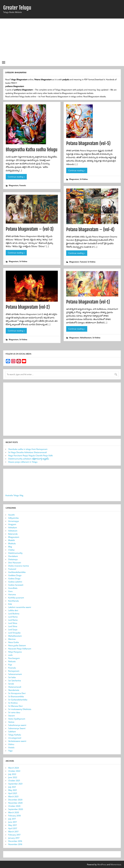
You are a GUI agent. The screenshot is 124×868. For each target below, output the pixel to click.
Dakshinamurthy (15, 553)
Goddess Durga (15, 575)
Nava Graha (14, 642)
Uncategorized (15, 738)
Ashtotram (13, 531)
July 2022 (12, 774)
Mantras (12, 639)
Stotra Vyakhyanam (17, 719)
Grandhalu (13, 588)
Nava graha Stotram (17, 645)
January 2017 (14, 838)
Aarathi (11, 515)
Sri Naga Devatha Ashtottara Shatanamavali (28, 452)
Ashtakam (13, 527)
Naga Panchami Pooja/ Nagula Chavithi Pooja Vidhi (31, 455)
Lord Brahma (14, 614)
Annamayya (14, 521)
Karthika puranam (16, 598)
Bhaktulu (12, 543)
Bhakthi (12, 540)
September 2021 (15, 784)
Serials (11, 684)
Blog (10, 547)
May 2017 (13, 825)
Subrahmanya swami (17, 725)
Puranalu (23, 185)
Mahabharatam (86, 338)
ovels (10, 655)
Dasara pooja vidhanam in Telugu (23, 462)
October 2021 (14, 780)
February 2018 (14, 816)
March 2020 (14, 812)
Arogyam (12, 524)
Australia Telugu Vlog (14, 495)
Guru (10, 591)
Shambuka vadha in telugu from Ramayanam (28, 449)
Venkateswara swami (17, 741)
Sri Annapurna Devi (17, 693)
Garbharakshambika (17, 572)
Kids (10, 604)
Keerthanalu (14, 601)
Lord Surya (13, 629)
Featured (83, 262)
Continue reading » (16, 177)
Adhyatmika (13, 518)
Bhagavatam (14, 185)
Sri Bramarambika (16, 696)
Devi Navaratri (15, 563)
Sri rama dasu (14, 712)
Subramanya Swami (17, 728)
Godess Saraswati (16, 585)
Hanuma (12, 594)
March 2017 (13, 831)
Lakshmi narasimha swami (20, 607)
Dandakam (13, 556)
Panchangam (14, 658)
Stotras (11, 722)
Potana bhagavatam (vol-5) (88, 143)
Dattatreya (13, 559)
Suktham (12, 731)
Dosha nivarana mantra (19, 566)
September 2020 (16, 809)
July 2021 (12, 787)
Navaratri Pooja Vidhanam (20, 649)
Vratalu (11, 747)
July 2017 (12, 819)
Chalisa (11, 550)
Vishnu (11, 744)
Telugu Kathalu (15, 735)
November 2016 (15, 844)
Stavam (12, 716)
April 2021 (13, 793)
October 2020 (14, 806)
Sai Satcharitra (15, 680)
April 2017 (13, 828)
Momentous (116, 864)
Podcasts (12, 661)
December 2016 (15, 841)
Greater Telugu (17, 8)
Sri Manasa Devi (15, 706)
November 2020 (15, 803)
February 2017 (14, 835)
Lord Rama (13, 617)
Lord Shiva (13, 623)
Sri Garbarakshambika (18, 700)
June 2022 (13, 777)
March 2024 (14, 768)
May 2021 (13, 790)
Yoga (10, 751)
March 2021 (13, 796)
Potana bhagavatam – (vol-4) (90, 230)
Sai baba (12, 677)
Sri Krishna (84, 179)
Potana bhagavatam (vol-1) (88, 302)
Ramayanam (14, 671)
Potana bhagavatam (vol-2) (28, 307)
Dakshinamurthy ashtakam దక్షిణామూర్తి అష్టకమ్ (29, 459)
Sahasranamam (15, 674)
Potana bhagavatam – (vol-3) (30, 229)
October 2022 (14, 771)
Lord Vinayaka (14, 633)
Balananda (13, 534)
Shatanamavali (15, 687)
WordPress (102, 864)
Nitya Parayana (15, 652)
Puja (10, 665)
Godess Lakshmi (15, 582)
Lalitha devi (13, 610)
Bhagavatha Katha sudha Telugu (32, 150)
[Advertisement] (62, 39)
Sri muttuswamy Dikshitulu (20, 709)
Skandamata (14, 690)
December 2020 (15, 800)
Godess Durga (14, 578)
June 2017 (13, 822)
